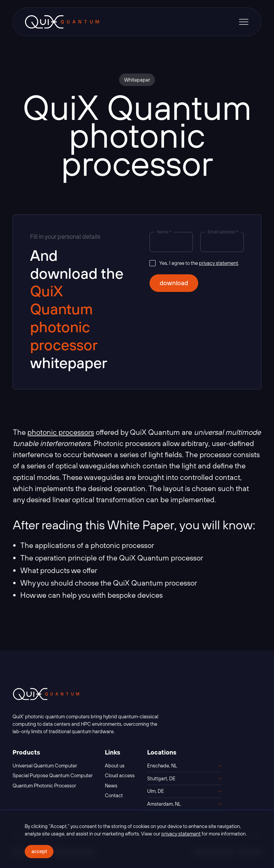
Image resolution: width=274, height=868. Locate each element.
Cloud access (120, 775)
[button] (244, 22)
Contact (114, 795)
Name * (164, 232)
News (111, 786)
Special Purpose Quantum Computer (53, 775)
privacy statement (219, 263)
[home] (62, 22)
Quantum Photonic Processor (44, 786)
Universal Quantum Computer (45, 766)
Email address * (223, 232)
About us (115, 766)
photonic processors (61, 432)
